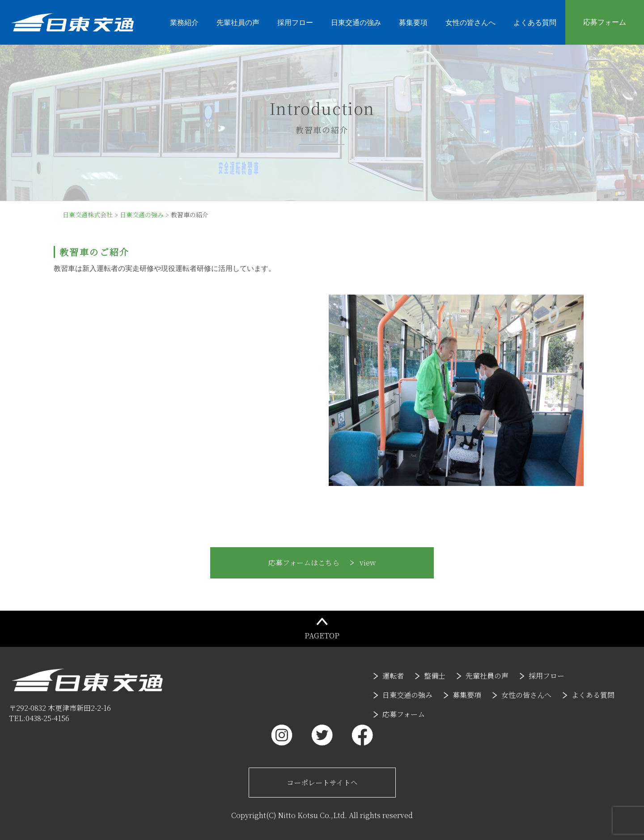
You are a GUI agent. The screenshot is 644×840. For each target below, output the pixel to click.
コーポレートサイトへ (322, 783)
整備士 (435, 676)
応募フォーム (605, 22)
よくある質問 (535, 23)
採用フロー (295, 23)
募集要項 (413, 23)
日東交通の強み (356, 23)
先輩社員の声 (238, 23)
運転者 (393, 676)
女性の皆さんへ (470, 23)
